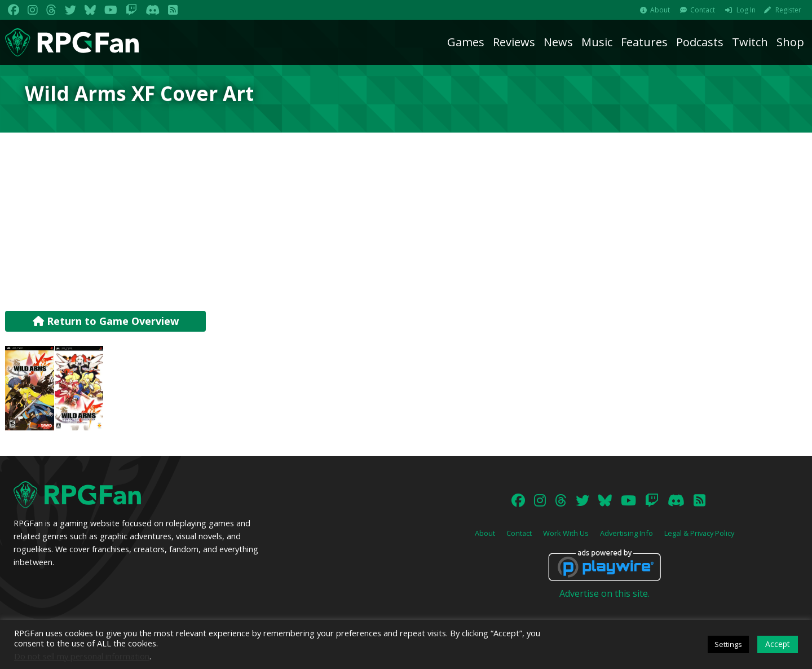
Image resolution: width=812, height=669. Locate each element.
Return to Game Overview (106, 321)
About (660, 10)
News (558, 42)
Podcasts (700, 42)
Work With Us (566, 533)
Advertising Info (626, 533)
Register (788, 10)
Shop (790, 42)
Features (644, 42)
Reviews (514, 42)
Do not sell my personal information (82, 656)
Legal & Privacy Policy (699, 533)
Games (466, 42)
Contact (703, 10)
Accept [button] (778, 644)
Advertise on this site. (604, 593)
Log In (746, 10)
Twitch (750, 42)
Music (597, 42)
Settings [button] (728, 644)
